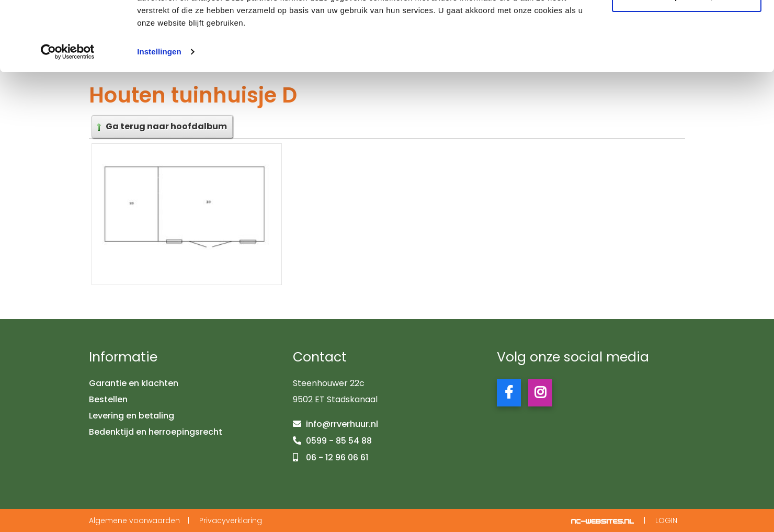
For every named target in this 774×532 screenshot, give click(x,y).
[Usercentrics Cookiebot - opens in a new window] (68, 117)
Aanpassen (687, 62)
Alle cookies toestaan (686, 27)
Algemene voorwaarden (134, 520)
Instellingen (159, 117)
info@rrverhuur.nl (342, 424)
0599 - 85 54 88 (339, 441)
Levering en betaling (132, 416)
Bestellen (108, 400)
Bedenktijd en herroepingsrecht (156, 432)
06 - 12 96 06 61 (337, 458)
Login (666, 520)
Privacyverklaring (231, 520)
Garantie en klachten (134, 383)
